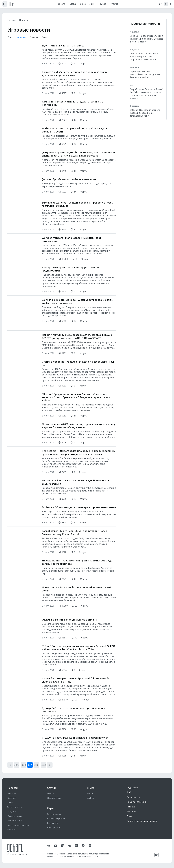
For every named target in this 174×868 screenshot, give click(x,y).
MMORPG (134, 85)
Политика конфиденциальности (142, 821)
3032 (37, 754)
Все (9, 37)
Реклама (131, 807)
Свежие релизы (54, 814)
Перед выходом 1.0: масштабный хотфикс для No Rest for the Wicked (145, 74)
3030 (23, 754)
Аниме (10, 802)
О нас (130, 816)
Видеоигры (135, 67)
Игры (50, 808)
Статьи (34, 37)
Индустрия (134, 32)
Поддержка (132, 788)
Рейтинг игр (53, 823)
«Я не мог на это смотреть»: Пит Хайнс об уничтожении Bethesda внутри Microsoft (146, 39)
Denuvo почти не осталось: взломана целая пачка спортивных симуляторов (144, 57)
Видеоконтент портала (18, 825)
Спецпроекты (133, 797)
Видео (45, 37)
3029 (17, 754)
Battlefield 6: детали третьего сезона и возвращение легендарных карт (145, 113)
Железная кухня (15, 807)
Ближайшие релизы (56, 818)
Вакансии (131, 812)
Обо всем (12, 830)
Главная (12, 20)
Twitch (90, 793)
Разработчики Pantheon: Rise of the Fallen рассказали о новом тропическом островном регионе (146, 94)
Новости (24, 20)
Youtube (91, 798)
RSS (129, 792)
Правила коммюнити (137, 802)
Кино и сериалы (15, 816)
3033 (43, 754)
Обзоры (51, 793)
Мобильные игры (15, 821)
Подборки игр (53, 827)
